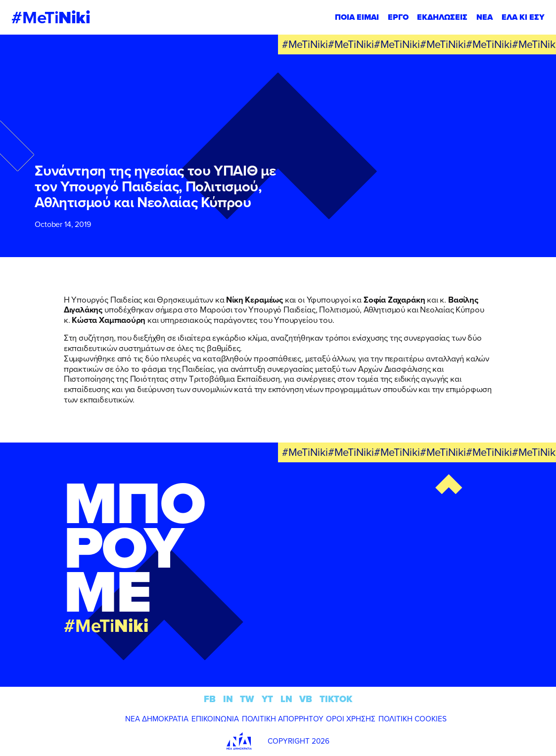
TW (247, 699)
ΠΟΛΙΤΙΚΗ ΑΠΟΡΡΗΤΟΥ (283, 718)
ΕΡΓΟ (398, 17)
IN (228, 699)
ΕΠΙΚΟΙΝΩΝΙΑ (215, 718)
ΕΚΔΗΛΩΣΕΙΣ (442, 17)
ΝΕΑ (485, 17)
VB (306, 699)
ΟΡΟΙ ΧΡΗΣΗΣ (351, 718)
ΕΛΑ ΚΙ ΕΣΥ (523, 17)
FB (210, 699)
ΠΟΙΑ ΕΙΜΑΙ (357, 17)
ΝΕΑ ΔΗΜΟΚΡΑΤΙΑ (157, 718)
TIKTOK (336, 699)
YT (267, 699)
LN (286, 699)
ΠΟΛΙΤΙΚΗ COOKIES (413, 718)
